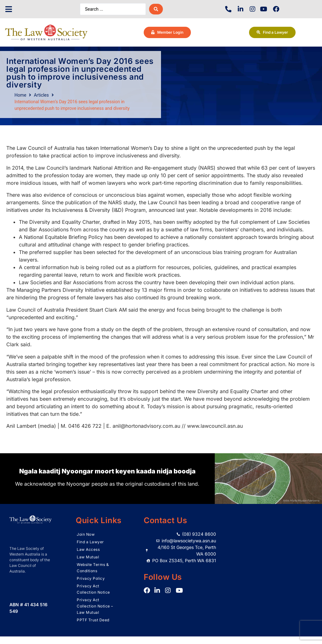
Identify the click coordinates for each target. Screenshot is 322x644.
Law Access (88, 549)
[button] (9, 9)
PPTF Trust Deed (93, 620)
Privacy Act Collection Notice (93, 589)
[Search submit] (156, 9)
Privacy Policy (91, 578)
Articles (42, 95)
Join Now (86, 534)
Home (20, 95)
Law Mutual (88, 557)
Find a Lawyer (90, 542)
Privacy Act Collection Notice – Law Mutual (95, 606)
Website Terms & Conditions (93, 568)
